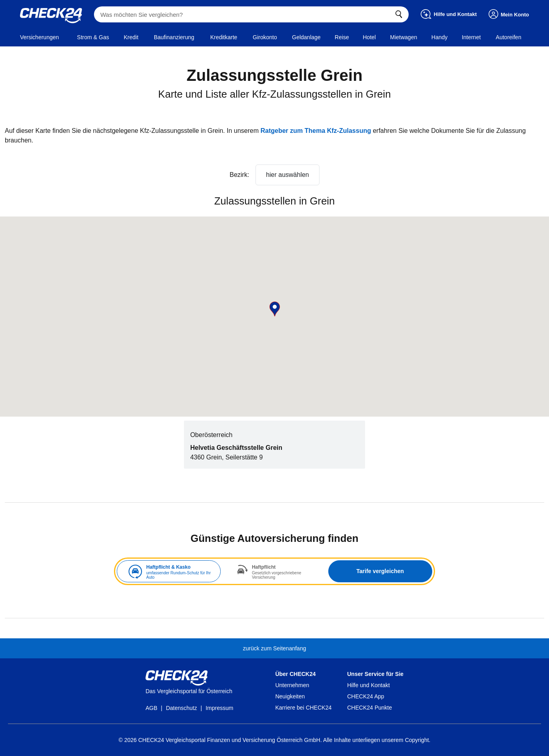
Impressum (219, 708)
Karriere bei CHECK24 (303, 708)
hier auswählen (287, 175)
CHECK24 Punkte (369, 708)
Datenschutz (182, 708)
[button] (275, 309)
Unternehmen (292, 685)
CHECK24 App (366, 696)
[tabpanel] (275, 571)
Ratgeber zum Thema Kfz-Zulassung (315, 131)
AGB (152, 708)
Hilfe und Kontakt (368, 685)
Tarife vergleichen (380, 571)
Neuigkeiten (290, 696)
